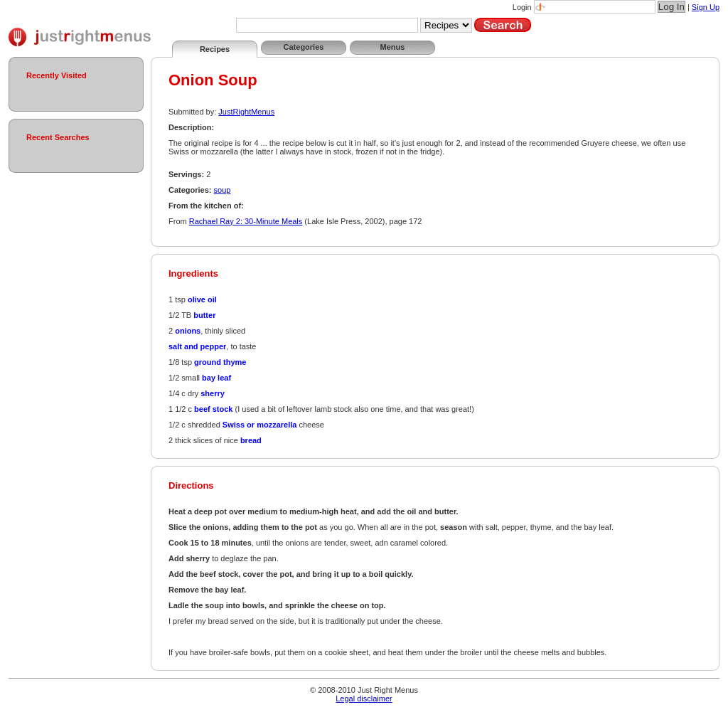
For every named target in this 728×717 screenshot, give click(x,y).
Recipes (215, 49)
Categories (304, 47)
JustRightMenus (246, 112)
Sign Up (706, 7)
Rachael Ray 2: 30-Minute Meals (246, 221)
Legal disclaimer (364, 699)
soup (223, 190)
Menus (393, 47)
